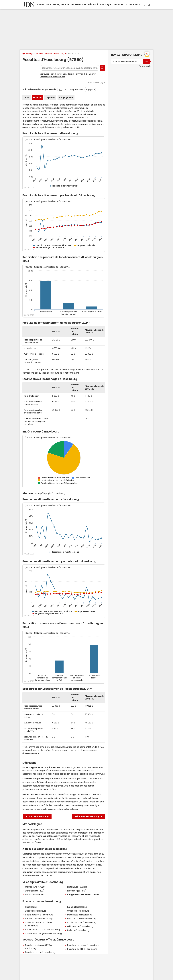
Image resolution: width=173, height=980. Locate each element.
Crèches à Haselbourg (78, 911)
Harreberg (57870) (77, 891)
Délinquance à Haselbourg (80, 926)
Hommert (79, 74)
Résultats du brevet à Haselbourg (84, 945)
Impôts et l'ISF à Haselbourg (39, 919)
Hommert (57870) (34, 895)
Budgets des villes (35, 54)
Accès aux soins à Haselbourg (82, 922)
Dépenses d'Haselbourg (89, 816)
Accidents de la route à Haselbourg (42, 930)
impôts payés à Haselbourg (51, 493)
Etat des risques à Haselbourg (82, 919)
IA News (41, 5)
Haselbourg (59, 54)
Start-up (76, 5)
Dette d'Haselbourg (37, 816)
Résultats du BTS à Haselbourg (82, 949)
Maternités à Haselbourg (79, 915)
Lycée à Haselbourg (77, 907)
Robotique (105, 5)
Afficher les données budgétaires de (39, 89)
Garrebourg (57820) (35, 887)
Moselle (48, 54)
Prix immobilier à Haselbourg (39, 915)
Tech (49, 5)
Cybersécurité (90, 5)
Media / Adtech (61, 5)
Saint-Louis (68, 74)
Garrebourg (56, 74)
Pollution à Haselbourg (78, 930)
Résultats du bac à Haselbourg (40, 952)
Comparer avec (76, 89)
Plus (137, 4)
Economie (126, 5)
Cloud (116, 5)
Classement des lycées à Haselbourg (43, 933)
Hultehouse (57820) (77, 887)
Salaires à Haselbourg (36, 911)
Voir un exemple (145, 66)
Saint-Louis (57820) (35, 891)
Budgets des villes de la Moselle (83, 895)
